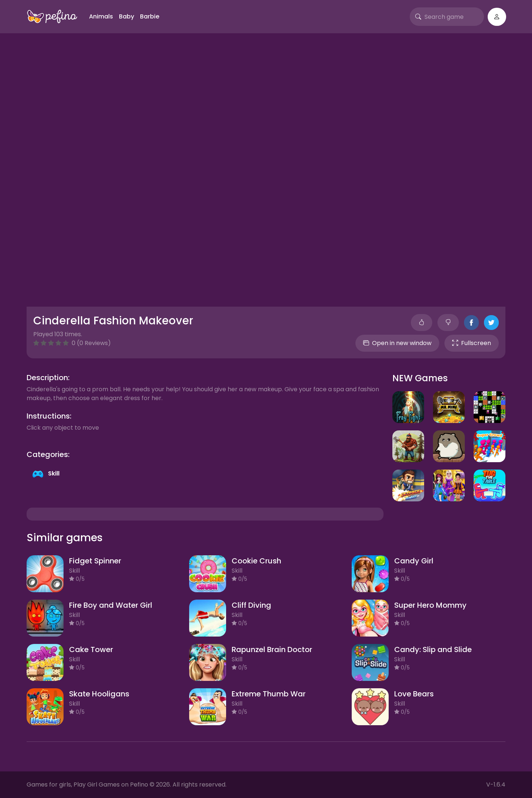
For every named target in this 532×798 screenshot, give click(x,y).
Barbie (150, 16)
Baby (127, 16)
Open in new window (397, 343)
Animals (101, 16)
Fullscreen (472, 343)
